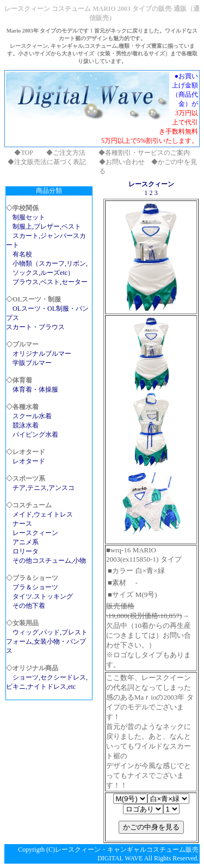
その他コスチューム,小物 (49, 561)
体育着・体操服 (35, 389)
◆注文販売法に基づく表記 (47, 162)
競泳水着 (26, 425)
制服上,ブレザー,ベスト (47, 227)
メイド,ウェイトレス (43, 514)
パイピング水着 (35, 435)
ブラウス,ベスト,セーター (50, 282)
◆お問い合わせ (122, 162)
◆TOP (23, 153)
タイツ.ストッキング (43, 596)
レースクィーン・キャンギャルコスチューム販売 (127, 850)
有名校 (22, 254)
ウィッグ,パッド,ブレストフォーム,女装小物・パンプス (47, 641)
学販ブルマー (32, 363)
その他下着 (29, 606)
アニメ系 (26, 542)
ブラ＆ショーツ (35, 587)
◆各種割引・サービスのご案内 (144, 153)
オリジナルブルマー (42, 354)
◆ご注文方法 (66, 153)
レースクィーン (35, 533)
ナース (22, 524)
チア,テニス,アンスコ (44, 488)
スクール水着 (32, 416)
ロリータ (26, 551)
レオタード (29, 461)
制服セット (29, 217)
